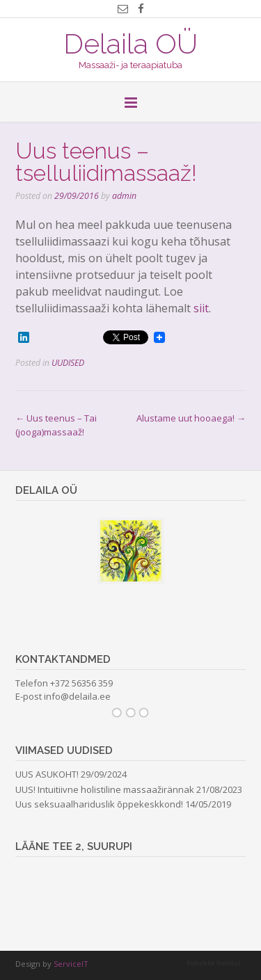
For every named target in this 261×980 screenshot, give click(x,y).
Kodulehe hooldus (214, 963)
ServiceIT (71, 964)
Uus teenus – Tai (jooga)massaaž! (56, 425)
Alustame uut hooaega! (191, 418)
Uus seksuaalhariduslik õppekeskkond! (99, 804)
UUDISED (68, 363)
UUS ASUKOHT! (47, 774)
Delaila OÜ (130, 42)
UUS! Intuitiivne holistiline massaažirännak (105, 789)
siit (201, 308)
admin (124, 196)
